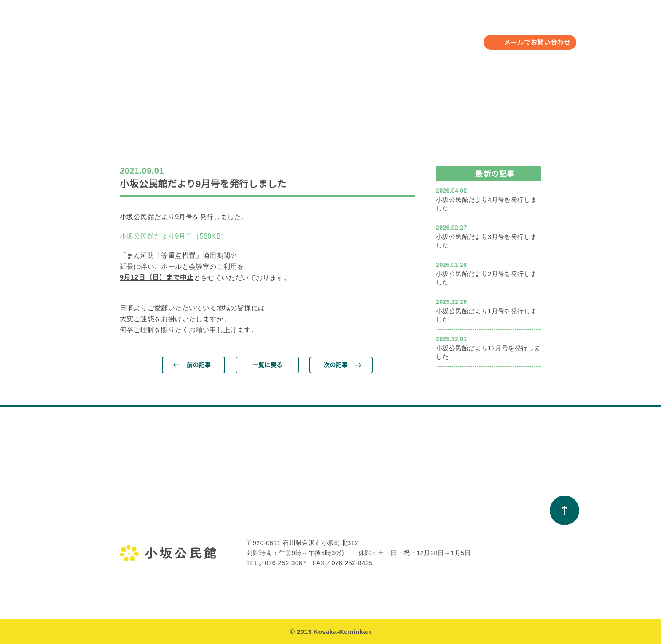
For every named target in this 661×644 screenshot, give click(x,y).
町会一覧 (469, 538)
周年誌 (382, 569)
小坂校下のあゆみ (481, 523)
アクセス (132, 584)
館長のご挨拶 (138, 538)
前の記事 (199, 365)
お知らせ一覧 (391, 523)
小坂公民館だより (397, 538)
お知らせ (383, 36)
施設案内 (132, 569)
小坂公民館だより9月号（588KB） (174, 236)
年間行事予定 (271, 36)
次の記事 (336, 365)
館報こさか (388, 553)
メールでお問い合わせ (537, 42)
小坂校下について (440, 36)
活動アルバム (306, 538)
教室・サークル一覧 (316, 523)
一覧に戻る (267, 365)
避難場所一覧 (475, 553)
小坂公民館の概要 (144, 553)
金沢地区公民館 (141, 523)
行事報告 (216, 538)
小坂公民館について (204, 36)
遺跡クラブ (219, 553)
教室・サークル (331, 36)
